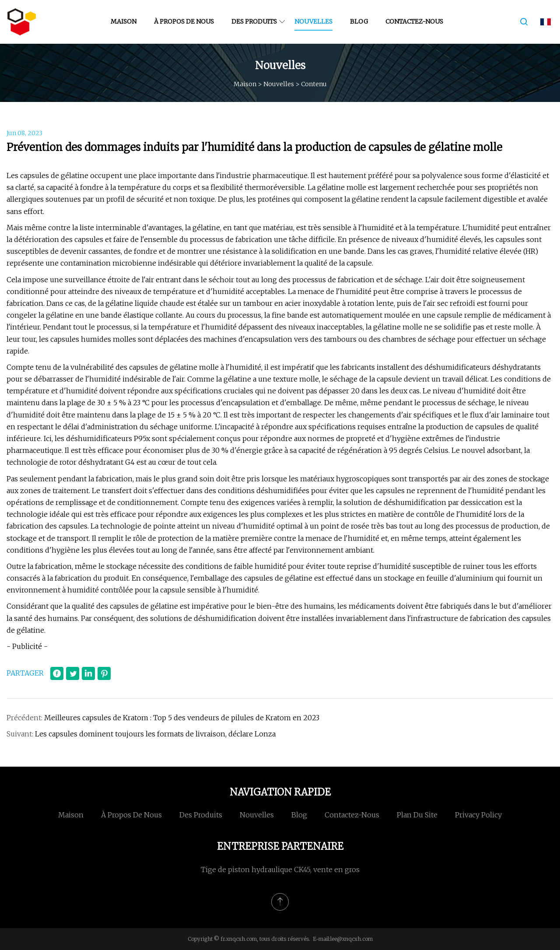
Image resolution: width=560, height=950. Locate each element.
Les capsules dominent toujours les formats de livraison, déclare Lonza (155, 734)
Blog (359, 21)
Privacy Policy (478, 815)
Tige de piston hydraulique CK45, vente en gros (280, 869)
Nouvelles (313, 21)
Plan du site (417, 815)
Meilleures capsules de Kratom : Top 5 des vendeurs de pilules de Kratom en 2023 (182, 718)
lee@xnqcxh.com (352, 939)
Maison (124, 21)
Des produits (254, 21)
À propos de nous (184, 21)
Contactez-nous (414, 21)
